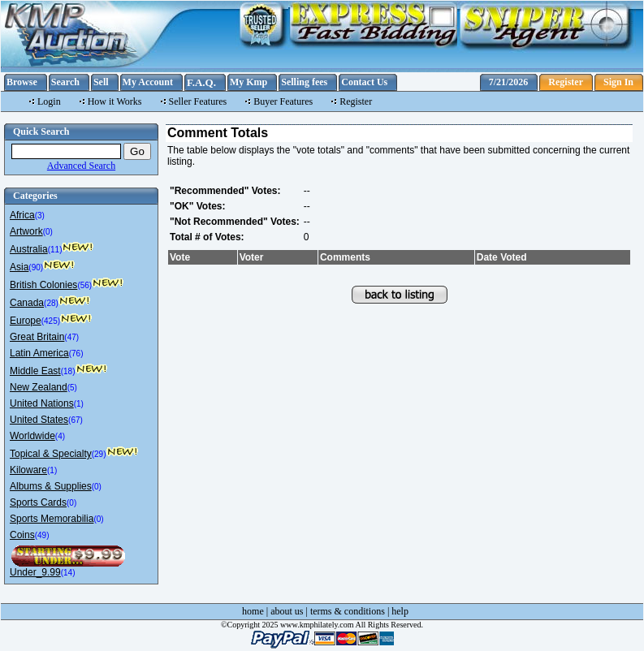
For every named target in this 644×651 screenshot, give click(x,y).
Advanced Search (81, 166)
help (400, 611)
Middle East (35, 371)
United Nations (42, 403)
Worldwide (32, 436)
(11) (55, 250)
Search (65, 82)
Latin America (39, 353)
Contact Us (364, 82)
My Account (148, 82)
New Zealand (39, 387)
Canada (27, 303)
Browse (22, 82)
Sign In (618, 82)
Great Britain (37, 337)
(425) (51, 321)
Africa (22, 215)
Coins (22, 535)
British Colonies (43, 285)
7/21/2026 (509, 82)
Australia (29, 249)
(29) (99, 454)
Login (49, 101)
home (253, 611)
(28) (51, 303)
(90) (36, 267)
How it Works (115, 101)
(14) (68, 573)
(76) (76, 354)
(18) (68, 371)
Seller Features (198, 101)
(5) (72, 388)
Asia (19, 267)
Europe (26, 321)
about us (287, 611)
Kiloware (28, 470)
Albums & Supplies (51, 486)
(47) (71, 337)
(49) (42, 535)
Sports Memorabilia (52, 519)
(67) (76, 420)
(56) (84, 285)
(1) (79, 404)
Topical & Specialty (51, 454)
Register (566, 82)
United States (39, 420)
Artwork (26, 231)
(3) (40, 216)
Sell (101, 82)
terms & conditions (348, 611)
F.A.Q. (201, 82)
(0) (48, 232)
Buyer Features (283, 101)
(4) (60, 436)
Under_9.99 (35, 572)
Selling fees (304, 82)
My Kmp (249, 82)
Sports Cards (38, 502)
